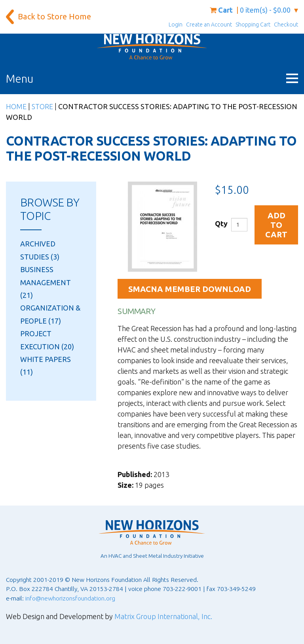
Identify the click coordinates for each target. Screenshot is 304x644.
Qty (221, 224)
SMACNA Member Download (190, 289)
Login (176, 25)
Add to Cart (276, 225)
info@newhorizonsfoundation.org (70, 598)
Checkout (286, 25)
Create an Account (209, 25)
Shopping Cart (253, 25)
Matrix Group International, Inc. (163, 616)
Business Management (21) (46, 282)
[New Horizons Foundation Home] (152, 47)
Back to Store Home (54, 16)
